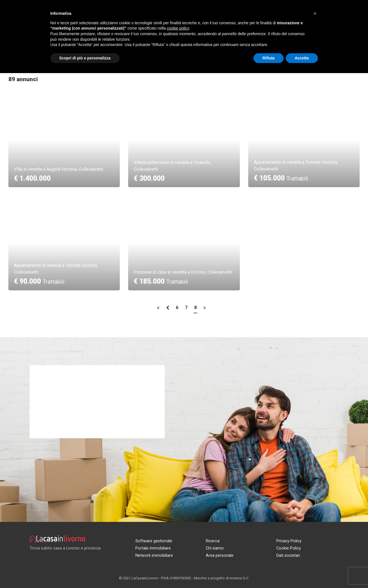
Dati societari (288, 556)
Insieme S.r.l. (239, 578)
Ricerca (213, 541)
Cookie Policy (289, 548)
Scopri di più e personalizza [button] (85, 58)
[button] (315, 13)
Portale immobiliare (153, 548)
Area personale (220, 556)
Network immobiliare (154, 556)
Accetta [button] (302, 58)
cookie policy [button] (178, 28)
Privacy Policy (289, 541)
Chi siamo (215, 548)
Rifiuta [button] (269, 58)
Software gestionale (154, 541)
